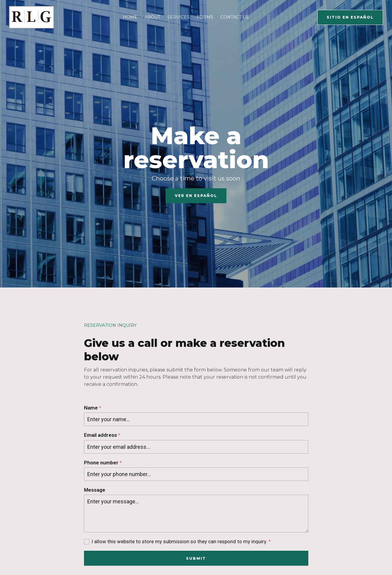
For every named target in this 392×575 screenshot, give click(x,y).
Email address (102, 435)
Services (178, 17)
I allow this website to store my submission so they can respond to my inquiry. (181, 542)
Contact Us (235, 17)
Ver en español (196, 196)
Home (130, 17)
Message (95, 490)
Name (93, 408)
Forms (205, 17)
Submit (196, 558)
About (152, 17)
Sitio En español (350, 17)
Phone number (103, 463)
